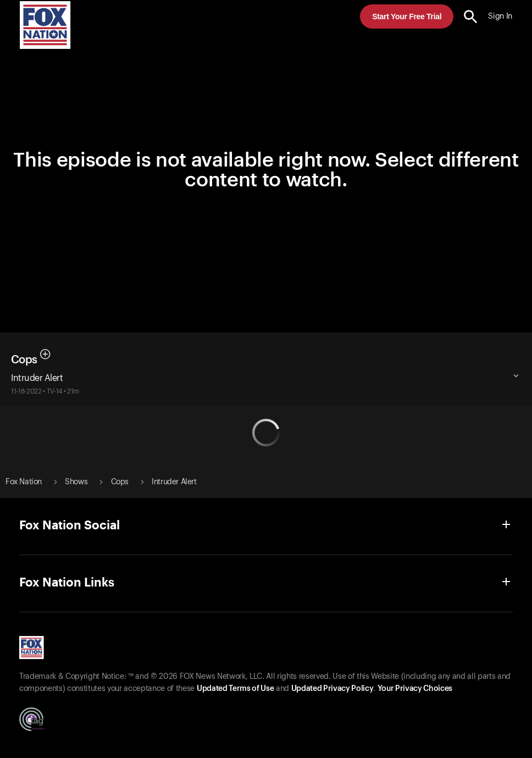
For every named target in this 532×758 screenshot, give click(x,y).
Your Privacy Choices (415, 689)
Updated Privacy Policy (332, 689)
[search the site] (471, 17)
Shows (76, 482)
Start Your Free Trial (407, 16)
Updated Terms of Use (235, 689)
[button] (471, 17)
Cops (24, 360)
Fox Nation (24, 482)
